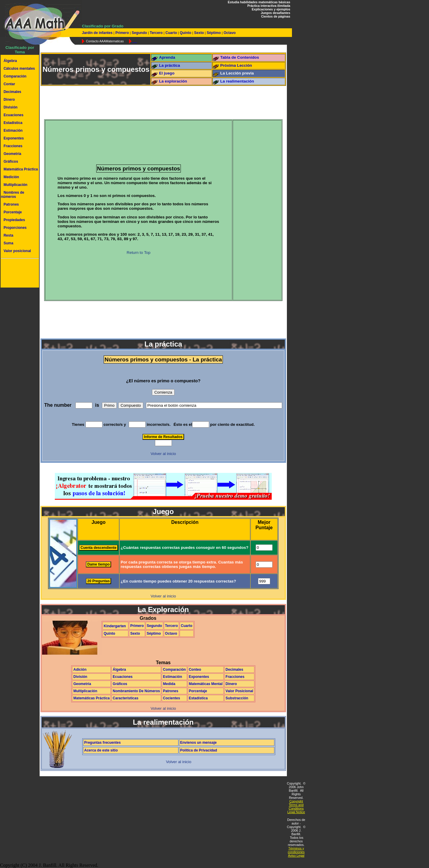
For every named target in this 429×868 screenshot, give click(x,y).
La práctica (170, 65)
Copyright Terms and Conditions (296, 805)
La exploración (173, 81)
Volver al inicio (163, 454)
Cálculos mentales (19, 69)
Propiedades (14, 220)
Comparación (15, 76)
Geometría (12, 154)
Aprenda (167, 57)
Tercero (156, 33)
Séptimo (214, 33)
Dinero (9, 100)
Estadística (13, 123)
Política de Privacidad (199, 750)
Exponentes (14, 138)
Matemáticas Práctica (91, 698)
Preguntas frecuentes (103, 743)
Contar (9, 84)
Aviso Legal (296, 855)
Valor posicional (17, 251)
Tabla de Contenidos (240, 57)
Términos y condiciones (296, 850)
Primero (122, 33)
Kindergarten (115, 626)
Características (125, 698)
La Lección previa (237, 73)
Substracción (237, 698)
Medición (11, 177)
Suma (8, 243)
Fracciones (13, 146)
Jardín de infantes (98, 33)
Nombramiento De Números (136, 691)
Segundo (139, 33)
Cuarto (171, 33)
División (11, 107)
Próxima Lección (236, 65)
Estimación (13, 131)
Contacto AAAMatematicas (105, 41)
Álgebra (10, 61)
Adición (80, 670)
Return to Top (139, 253)
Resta (8, 235)
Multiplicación (15, 185)
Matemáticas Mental (206, 684)
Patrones (11, 204)
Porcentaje (13, 212)
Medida (169, 684)
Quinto (185, 33)
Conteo (195, 670)
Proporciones (15, 228)
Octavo (229, 33)
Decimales (12, 92)
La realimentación (237, 81)
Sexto (199, 33)
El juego (167, 73)
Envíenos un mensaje (199, 743)
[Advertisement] (19, 274)
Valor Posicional (239, 691)
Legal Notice (296, 812)
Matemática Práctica (21, 169)
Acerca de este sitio (101, 750)
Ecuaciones (14, 115)
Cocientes (171, 698)
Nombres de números (13, 195)
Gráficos (11, 162)
